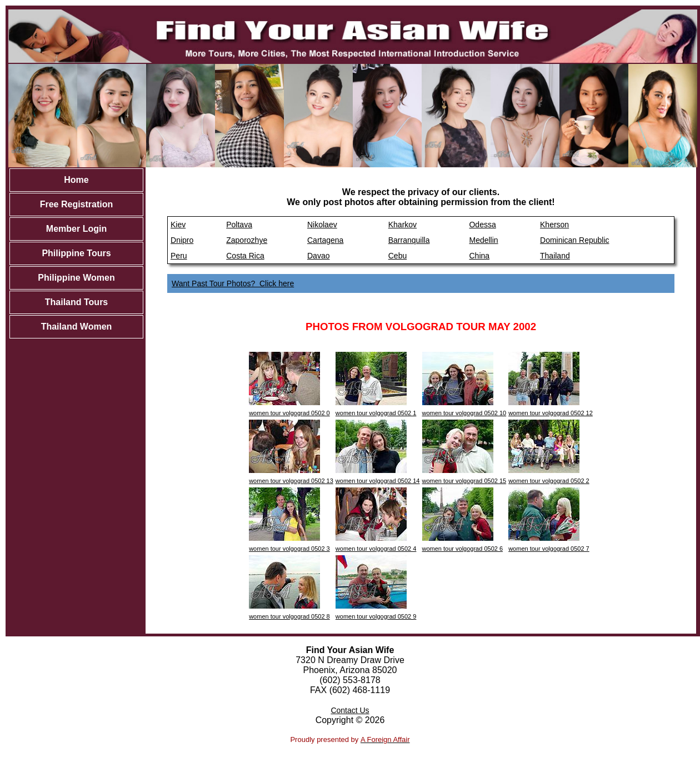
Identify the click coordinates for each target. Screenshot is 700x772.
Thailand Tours (76, 302)
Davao (318, 256)
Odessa (482, 225)
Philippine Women (76, 278)
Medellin (483, 240)
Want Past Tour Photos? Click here (233, 283)
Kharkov (402, 225)
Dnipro (182, 240)
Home (76, 180)
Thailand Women (77, 327)
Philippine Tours (76, 253)
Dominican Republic (575, 240)
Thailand (555, 256)
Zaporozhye (247, 240)
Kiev (178, 225)
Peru (179, 256)
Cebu (397, 256)
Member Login (76, 229)
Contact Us (350, 710)
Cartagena (325, 240)
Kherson (554, 225)
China (479, 256)
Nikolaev (322, 225)
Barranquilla (409, 240)
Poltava (239, 225)
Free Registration (77, 204)
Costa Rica (245, 256)
